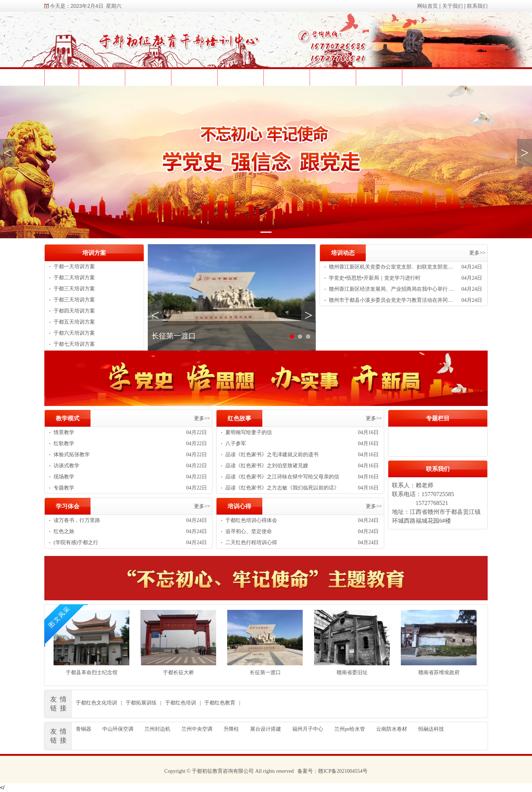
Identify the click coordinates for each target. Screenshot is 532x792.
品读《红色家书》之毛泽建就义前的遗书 (272, 455)
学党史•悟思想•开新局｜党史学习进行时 (375, 278)
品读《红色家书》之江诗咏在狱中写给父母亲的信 (282, 477)
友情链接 (60, 704)
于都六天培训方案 (74, 333)
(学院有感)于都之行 (76, 542)
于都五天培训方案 (74, 322)
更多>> (477, 253)
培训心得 (239, 506)
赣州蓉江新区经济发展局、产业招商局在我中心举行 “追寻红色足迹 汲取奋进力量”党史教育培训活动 (393, 289)
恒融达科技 (431, 729)
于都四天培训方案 (74, 311)
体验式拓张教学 (72, 455)
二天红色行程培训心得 (251, 542)
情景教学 (64, 432)
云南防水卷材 (392, 729)
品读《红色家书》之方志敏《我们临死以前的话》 (282, 488)
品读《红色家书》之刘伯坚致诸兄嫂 (267, 466)
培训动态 (343, 253)
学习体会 (68, 506)
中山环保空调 (118, 729)
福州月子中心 (308, 729)
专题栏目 (438, 418)
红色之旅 (64, 531)
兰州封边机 (157, 729)
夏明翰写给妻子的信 (249, 432)
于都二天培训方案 (74, 278)
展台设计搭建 (266, 729)
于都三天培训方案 (74, 289)
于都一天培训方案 (74, 267)
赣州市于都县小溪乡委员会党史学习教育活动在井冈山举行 (393, 300)
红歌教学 (64, 443)
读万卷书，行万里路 (77, 520)
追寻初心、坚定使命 (249, 531)
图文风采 (59, 617)
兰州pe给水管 (350, 729)
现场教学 (64, 477)
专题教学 (64, 488)
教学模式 (68, 418)
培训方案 (94, 253)
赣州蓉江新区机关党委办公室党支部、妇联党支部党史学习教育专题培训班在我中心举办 (393, 267)
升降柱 (231, 729)
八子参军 (236, 443)
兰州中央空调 (197, 729)
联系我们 (438, 469)
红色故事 (239, 418)
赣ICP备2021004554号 (343, 771)
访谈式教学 (66, 466)
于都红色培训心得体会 (251, 520)
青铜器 (83, 729)
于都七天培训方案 (74, 344)
